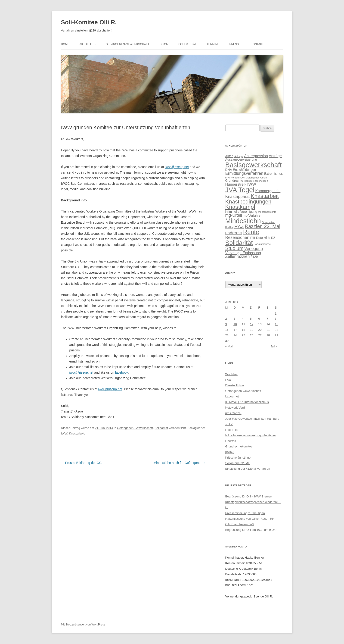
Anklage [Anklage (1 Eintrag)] (239, 156)
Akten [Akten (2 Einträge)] (229, 156)
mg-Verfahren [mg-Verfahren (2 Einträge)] (253, 216)
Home (65, 44)
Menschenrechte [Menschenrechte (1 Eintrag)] (267, 212)
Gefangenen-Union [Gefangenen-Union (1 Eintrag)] (256, 178)
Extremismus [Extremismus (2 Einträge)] (273, 174)
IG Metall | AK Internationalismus (247, 402)
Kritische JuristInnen (239, 458)
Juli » (274, 346)
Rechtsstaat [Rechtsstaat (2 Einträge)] (234, 233)
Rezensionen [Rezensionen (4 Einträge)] (237, 238)
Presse (235, 44)
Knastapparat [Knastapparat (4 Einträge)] (238, 197)
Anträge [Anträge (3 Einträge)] (275, 156)
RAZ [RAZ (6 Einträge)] (239, 226)
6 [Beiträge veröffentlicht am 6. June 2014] (259, 319)
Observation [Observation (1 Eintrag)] (268, 222)
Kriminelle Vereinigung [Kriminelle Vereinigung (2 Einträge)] (241, 212)
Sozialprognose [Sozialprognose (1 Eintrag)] (262, 244)
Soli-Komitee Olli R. (89, 22)
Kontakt (257, 44)
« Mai (229, 346)
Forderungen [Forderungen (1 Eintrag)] (238, 178)
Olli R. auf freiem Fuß (240, 524)
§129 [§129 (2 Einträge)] (254, 257)
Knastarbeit (77, 433)
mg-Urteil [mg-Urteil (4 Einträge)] (234, 215)
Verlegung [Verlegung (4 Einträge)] (254, 249)
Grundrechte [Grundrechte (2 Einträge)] (234, 181)
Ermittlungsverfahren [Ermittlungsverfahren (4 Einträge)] (244, 173)
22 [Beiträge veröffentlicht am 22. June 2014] (276, 330)
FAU (228, 380)
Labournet (232, 396)
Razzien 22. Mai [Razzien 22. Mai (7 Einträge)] (263, 226)
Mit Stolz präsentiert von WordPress (83, 625)
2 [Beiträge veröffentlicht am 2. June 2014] (226, 319)
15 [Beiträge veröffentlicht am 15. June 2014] (276, 324)
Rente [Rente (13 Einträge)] (251, 232)
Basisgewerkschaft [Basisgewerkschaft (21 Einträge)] (254, 165)
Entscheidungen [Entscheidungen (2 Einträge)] (245, 170)
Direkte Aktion (235, 385)
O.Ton (164, 44)
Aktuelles (87, 44)
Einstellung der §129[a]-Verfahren (248, 469)
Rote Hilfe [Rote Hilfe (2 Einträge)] (263, 238)
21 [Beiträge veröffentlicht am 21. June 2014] (268, 330)
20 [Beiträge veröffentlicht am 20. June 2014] (260, 330)
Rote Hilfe (232, 430)
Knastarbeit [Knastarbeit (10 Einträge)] (265, 196)
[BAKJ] (230, 452)
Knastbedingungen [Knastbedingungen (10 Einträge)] (248, 202)
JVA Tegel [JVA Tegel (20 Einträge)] (240, 190)
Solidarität (187, 44)
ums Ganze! (233, 413)
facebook (122, 372)
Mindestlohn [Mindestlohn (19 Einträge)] (243, 221)
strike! (229, 424)
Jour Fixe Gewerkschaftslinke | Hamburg (252, 419)
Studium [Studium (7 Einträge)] (234, 248)
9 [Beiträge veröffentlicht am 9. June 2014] (226, 324)
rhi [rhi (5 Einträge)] (253, 237)
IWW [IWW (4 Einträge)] (252, 184)
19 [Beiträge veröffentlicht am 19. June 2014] (252, 330)
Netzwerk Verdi (235, 408)
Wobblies (231, 374)
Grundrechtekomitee (239, 446)
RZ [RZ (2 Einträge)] (273, 238)
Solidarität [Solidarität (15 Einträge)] (239, 243)
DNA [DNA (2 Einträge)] (229, 170)
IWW (64, 433)
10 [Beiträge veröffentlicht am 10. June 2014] (235, 324)
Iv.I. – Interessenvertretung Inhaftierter (251, 435)
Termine (213, 44)
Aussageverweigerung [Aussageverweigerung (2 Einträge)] (241, 159)
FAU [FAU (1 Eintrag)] (228, 178)
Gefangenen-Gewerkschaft (128, 44)
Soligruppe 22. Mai (238, 463)
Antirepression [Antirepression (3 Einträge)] (256, 156)
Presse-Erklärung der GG (81, 463)
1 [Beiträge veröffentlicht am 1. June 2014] (276, 313)
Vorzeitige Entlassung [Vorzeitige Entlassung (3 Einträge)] (243, 253)
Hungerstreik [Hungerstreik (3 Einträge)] (236, 184)
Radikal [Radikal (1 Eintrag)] (229, 227)
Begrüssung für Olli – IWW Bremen (249, 496)
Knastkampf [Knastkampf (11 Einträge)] (240, 207)
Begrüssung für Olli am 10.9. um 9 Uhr (251, 530)
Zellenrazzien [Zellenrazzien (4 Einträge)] (238, 256)
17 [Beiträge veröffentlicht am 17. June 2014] (235, 330)
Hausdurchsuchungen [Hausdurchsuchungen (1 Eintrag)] (256, 181)
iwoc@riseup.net (177, 167)
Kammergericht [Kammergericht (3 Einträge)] (268, 191)
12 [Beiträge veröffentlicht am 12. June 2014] (252, 324)
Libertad (231, 441)
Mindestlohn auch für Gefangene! (180, 463)
